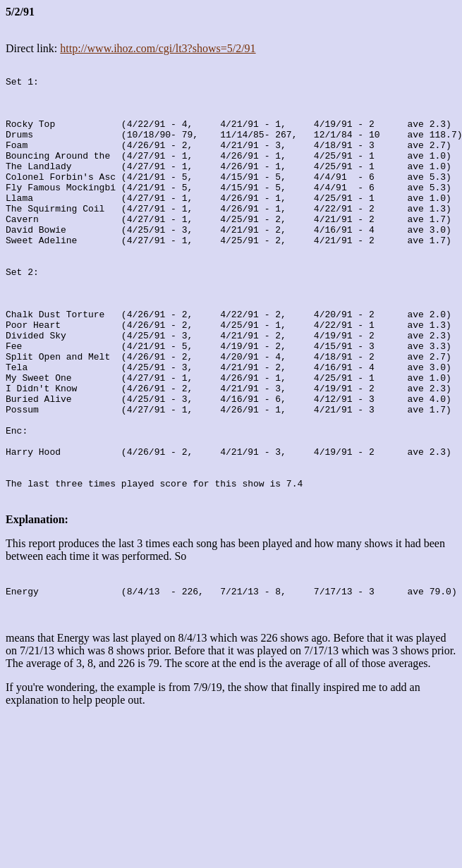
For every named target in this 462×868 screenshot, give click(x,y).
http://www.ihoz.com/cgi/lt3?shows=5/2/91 (158, 48)
